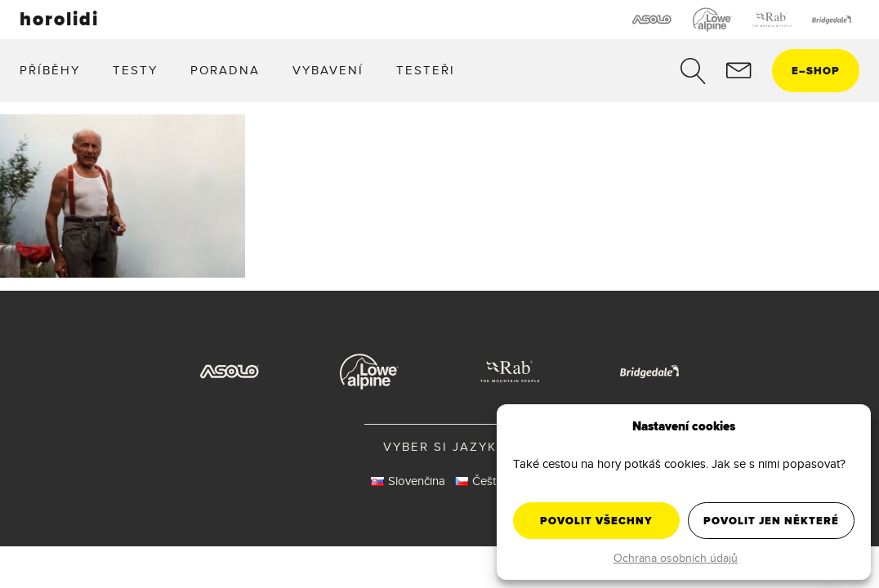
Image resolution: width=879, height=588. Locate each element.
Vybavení (328, 70)
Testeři (426, 70)
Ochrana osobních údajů (676, 558)
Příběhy (50, 70)
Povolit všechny (596, 521)
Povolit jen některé (771, 521)
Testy (135, 70)
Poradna (225, 70)
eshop (816, 71)
